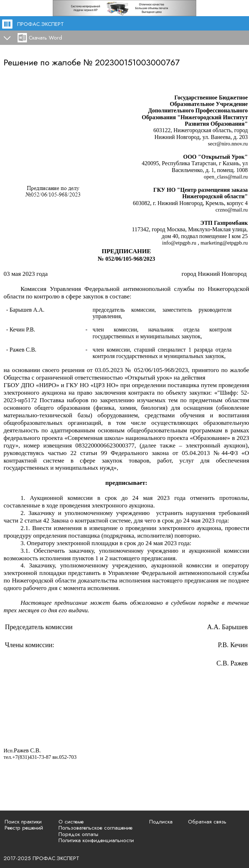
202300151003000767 (137, 62)
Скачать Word (45, 38)
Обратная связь (207, 822)
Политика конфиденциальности (96, 840)
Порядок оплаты (78, 834)
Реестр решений (24, 828)
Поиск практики (23, 822)
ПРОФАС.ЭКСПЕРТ (41, 24)
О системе (71, 822)
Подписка (161, 822)
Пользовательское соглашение (95, 828)
